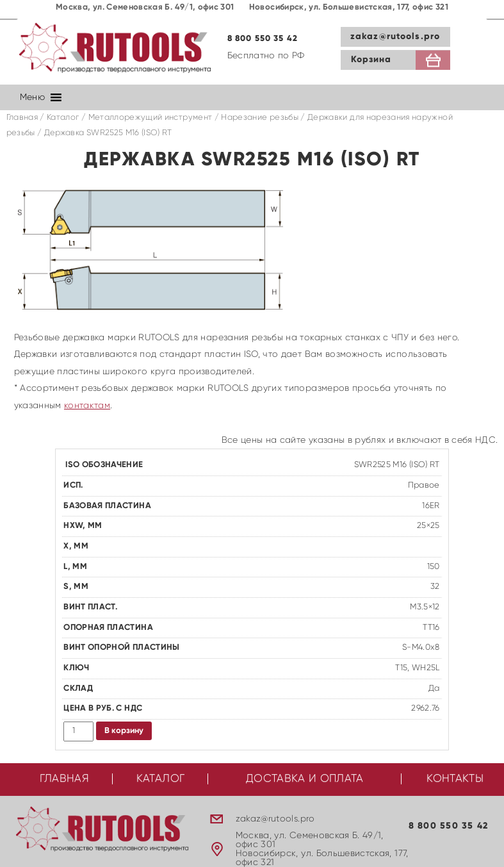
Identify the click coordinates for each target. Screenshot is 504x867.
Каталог (63, 118)
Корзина (371, 60)
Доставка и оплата (305, 779)
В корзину (124, 731)
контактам (87, 406)
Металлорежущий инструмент (150, 118)
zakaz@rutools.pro (395, 37)
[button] (32, 97)
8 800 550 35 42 (263, 39)
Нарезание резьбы (260, 118)
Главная (22, 118)
